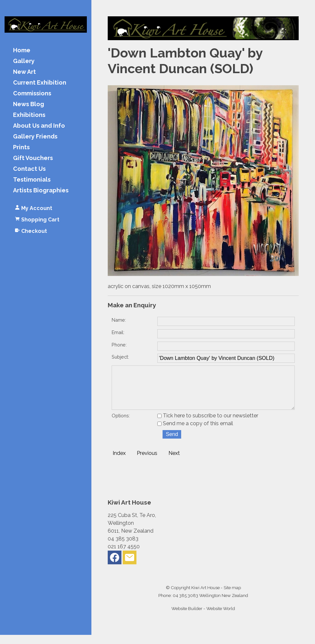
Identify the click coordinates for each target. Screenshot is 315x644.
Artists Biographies (41, 191)
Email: (118, 332)
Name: (119, 320)
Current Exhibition (40, 83)
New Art (24, 72)
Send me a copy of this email (195, 433)
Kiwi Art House (205, 597)
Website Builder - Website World (203, 618)
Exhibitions (29, 115)
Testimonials (32, 180)
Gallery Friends (35, 137)
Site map (232, 597)
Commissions (32, 94)
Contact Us (29, 169)
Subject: (120, 357)
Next (174, 462)
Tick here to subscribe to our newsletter (208, 425)
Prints (21, 147)
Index (119, 462)
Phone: (119, 345)
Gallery (24, 61)
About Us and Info (39, 126)
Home (22, 50)
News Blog (29, 104)
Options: (121, 425)
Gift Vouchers (33, 158)
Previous (147, 462)
